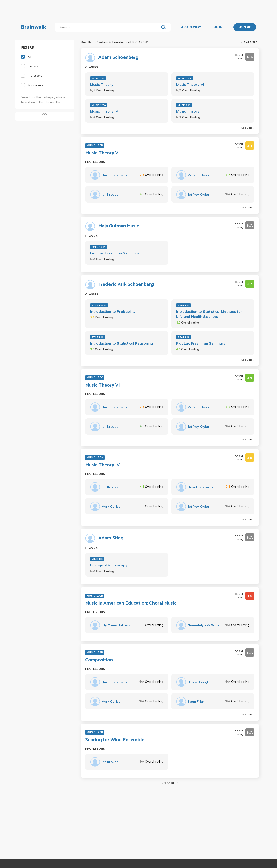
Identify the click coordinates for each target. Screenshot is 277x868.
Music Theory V (102, 153)
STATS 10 (97, 337)
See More (248, 128)
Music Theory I (103, 84)
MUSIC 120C (185, 78)
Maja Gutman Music (119, 226)
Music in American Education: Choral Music (131, 603)
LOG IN (217, 27)
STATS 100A (99, 305)
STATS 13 (184, 305)
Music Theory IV (104, 111)
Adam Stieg (111, 538)
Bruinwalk (34, 27)
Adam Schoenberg (118, 58)
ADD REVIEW (191, 27)
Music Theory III (190, 111)
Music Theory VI (190, 84)
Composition (99, 660)
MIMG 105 (97, 559)
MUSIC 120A (99, 105)
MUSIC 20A (98, 78)
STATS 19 (184, 337)
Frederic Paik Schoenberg (126, 285)
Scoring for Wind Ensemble (115, 740)
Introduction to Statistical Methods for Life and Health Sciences (209, 314)
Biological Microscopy (109, 565)
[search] (108, 27)
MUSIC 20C (184, 105)
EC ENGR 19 (98, 247)
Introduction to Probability (113, 311)
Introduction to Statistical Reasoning (122, 343)
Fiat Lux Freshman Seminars (115, 253)
